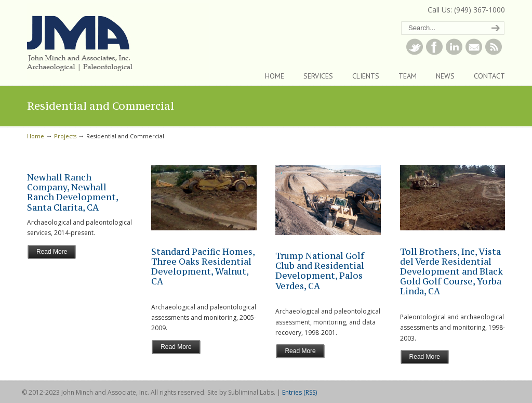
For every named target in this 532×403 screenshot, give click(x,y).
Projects (65, 136)
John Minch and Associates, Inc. (118, 42)
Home (36, 136)
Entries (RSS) (300, 392)
